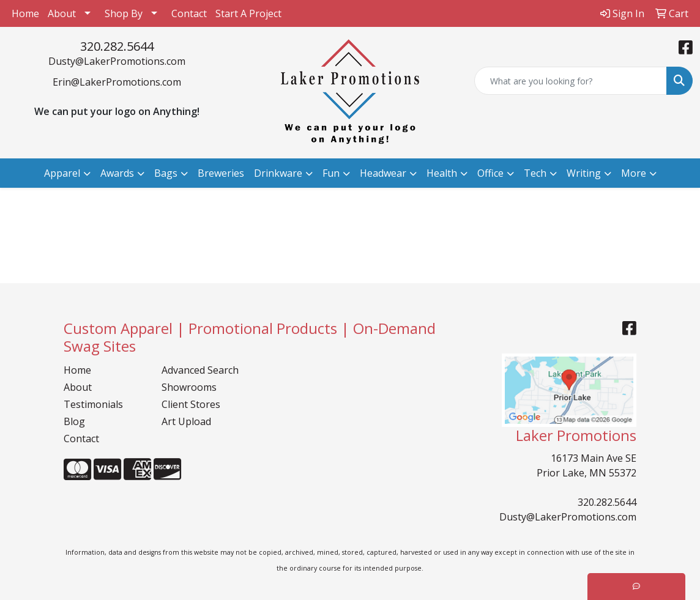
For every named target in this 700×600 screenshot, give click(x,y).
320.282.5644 (117, 46)
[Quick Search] (571, 81)
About (62, 13)
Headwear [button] (383, 173)
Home (25, 13)
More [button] (634, 173)
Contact (189, 13)
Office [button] (490, 173)
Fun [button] (331, 173)
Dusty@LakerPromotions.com (117, 61)
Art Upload (186, 421)
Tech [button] (535, 173)
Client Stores (191, 404)
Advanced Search (200, 370)
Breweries (221, 173)
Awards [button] (117, 173)
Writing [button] (584, 173)
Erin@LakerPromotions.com (117, 82)
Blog (74, 421)
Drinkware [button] (278, 173)
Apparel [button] (62, 173)
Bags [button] (166, 173)
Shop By (124, 13)
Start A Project (248, 13)
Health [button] (442, 173)
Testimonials (93, 404)
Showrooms (189, 387)
